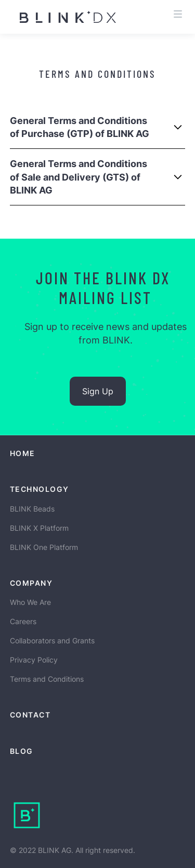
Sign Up (98, 391)
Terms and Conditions (47, 679)
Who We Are (30, 602)
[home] (58, 17)
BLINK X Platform (39, 528)
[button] (178, 10)
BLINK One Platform (44, 547)
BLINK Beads (32, 509)
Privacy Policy (34, 660)
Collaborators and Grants (52, 640)
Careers (23, 621)
